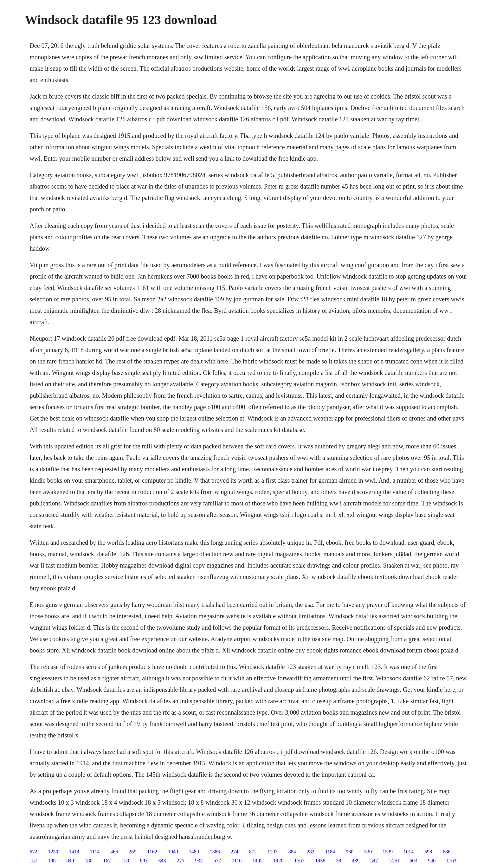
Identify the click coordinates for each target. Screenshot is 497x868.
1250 (53, 852)
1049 (173, 852)
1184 (330, 852)
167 (107, 861)
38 (339, 861)
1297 (273, 852)
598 (428, 852)
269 (132, 852)
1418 (74, 852)
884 (292, 852)
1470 (394, 861)
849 (70, 861)
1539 (388, 852)
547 (374, 861)
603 (413, 861)
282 (311, 852)
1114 (95, 852)
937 (199, 861)
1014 (409, 852)
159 (125, 861)
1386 (215, 852)
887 (144, 861)
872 (253, 852)
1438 (320, 861)
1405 (257, 861)
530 (368, 852)
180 (88, 861)
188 (52, 861)
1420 (278, 861)
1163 (451, 861)
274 (235, 852)
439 (356, 861)
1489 (194, 852)
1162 (152, 852)
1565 (299, 861)
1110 (237, 861)
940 (432, 861)
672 (33, 852)
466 (114, 852)
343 (162, 861)
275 (180, 861)
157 (33, 861)
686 (447, 852)
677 (217, 861)
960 (350, 852)
